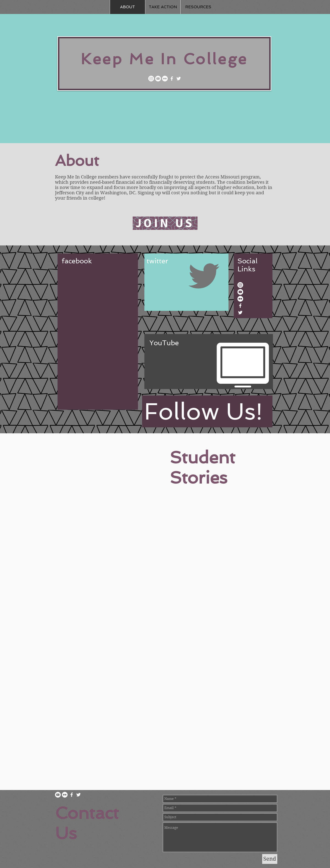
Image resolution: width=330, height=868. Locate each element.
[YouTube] (158, 79)
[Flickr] (165, 79)
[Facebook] (172, 79)
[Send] (270, 859)
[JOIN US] (165, 223)
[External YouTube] (108, 472)
